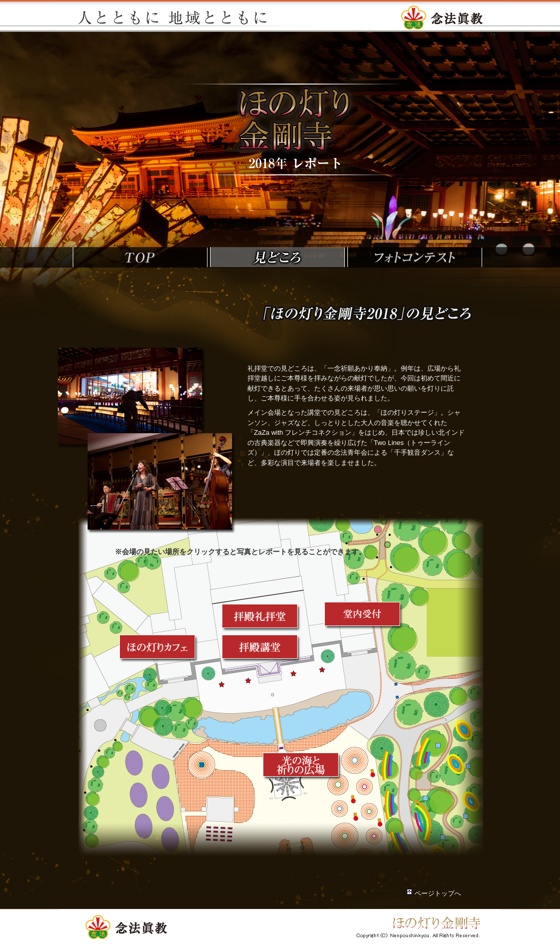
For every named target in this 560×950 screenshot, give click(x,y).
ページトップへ (438, 893)
